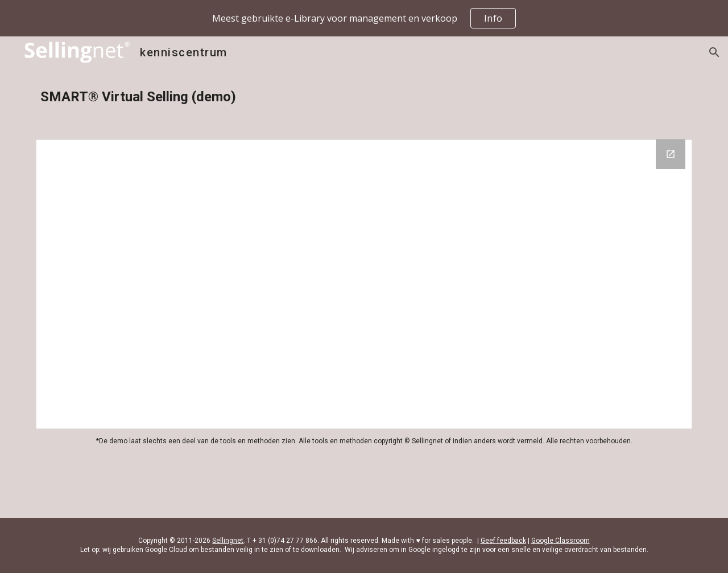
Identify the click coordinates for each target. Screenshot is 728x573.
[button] (714, 52)
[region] (364, 18)
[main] (364, 97)
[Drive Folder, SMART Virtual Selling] (364, 284)
